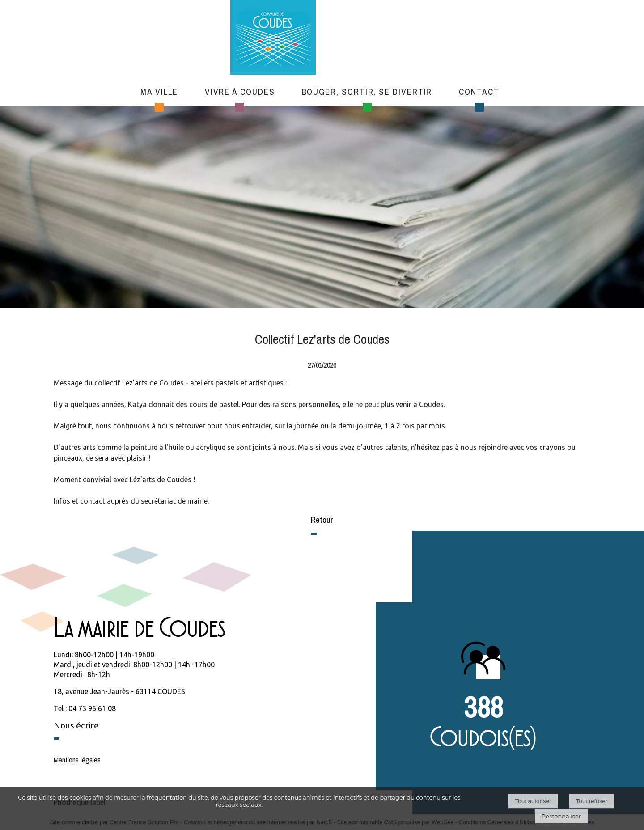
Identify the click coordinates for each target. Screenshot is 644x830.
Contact (479, 92)
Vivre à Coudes (240, 92)
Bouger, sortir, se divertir (367, 92)
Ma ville (159, 92)
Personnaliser (561, 816)
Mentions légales (77, 760)
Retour (322, 520)
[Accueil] (316, 38)
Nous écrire (76, 725)
